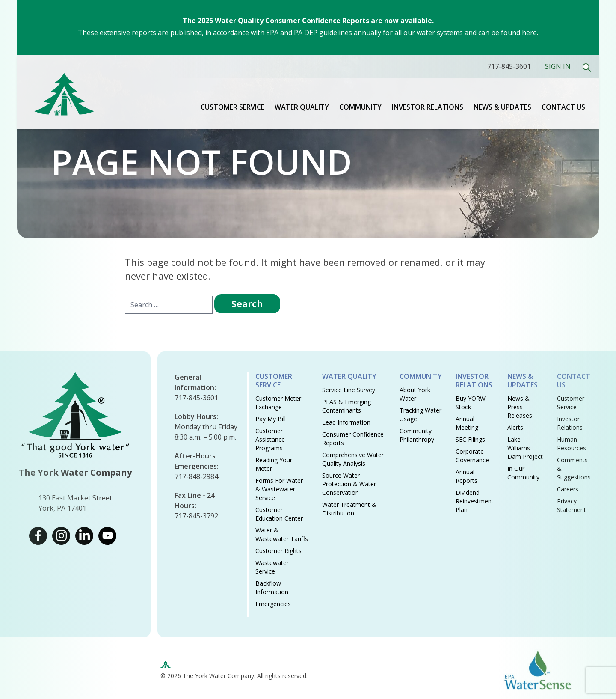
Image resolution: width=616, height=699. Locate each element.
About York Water (415, 394)
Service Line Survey (349, 390)
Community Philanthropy (417, 435)
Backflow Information (272, 587)
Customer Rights (278, 551)
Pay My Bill (271, 419)
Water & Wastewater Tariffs (282, 534)
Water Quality (302, 107)
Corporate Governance (472, 456)
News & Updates (502, 107)
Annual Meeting (467, 423)
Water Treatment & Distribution (349, 509)
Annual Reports (466, 476)
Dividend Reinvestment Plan (475, 501)
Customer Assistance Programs (270, 439)
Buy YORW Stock (471, 403)
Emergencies (273, 604)
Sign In (558, 66)
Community (360, 107)
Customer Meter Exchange (278, 403)
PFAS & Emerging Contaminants (346, 406)
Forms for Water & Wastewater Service (279, 489)
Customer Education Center (279, 514)
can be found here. (508, 33)
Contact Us (563, 107)
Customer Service (232, 107)
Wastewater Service (272, 567)
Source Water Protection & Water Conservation (349, 484)
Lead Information (346, 422)
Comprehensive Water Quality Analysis (353, 459)
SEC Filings (470, 439)
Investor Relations (428, 107)
